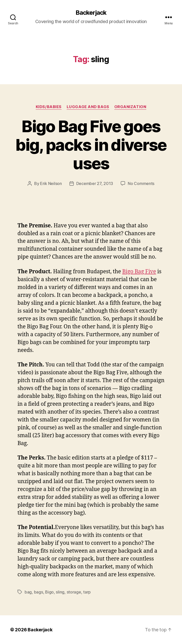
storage (74, 592)
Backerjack (91, 13)
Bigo (49, 592)
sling (60, 592)
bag (28, 592)
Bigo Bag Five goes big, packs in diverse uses (91, 145)
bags (39, 592)
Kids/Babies (49, 107)
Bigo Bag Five (139, 272)
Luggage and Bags (88, 107)
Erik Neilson (51, 183)
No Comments (141, 183)
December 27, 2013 (95, 183)
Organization (130, 107)
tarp (87, 592)
